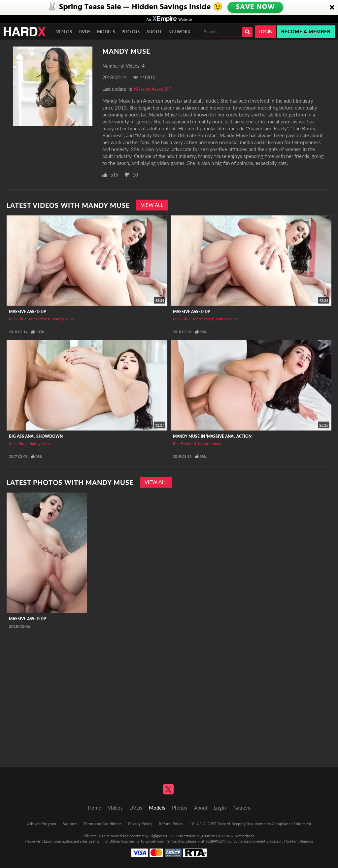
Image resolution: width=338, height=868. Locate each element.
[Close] (332, 8)
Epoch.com (52, 841)
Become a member (306, 32)
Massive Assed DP (152, 89)
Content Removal (300, 841)
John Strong (39, 319)
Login (266, 32)
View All (152, 205)
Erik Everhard (185, 444)
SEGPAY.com (215, 841)
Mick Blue (18, 319)
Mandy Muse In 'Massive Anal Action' (213, 436)
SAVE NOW (255, 7)
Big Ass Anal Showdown (36, 436)
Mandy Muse (63, 319)
